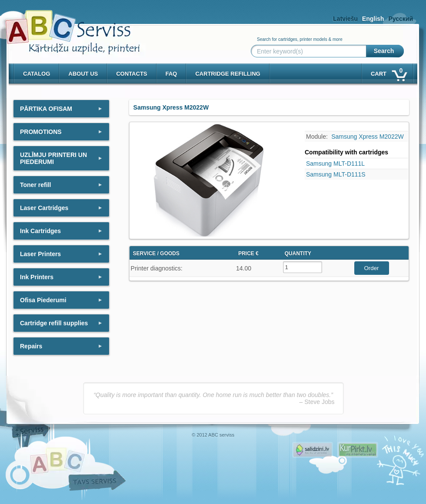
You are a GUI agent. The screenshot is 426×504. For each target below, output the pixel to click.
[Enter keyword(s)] (310, 51)
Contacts (131, 74)
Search (384, 51)
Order (371, 268)
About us (83, 74)
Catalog (37, 74)
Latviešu (345, 19)
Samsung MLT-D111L (335, 164)
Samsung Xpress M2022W (368, 137)
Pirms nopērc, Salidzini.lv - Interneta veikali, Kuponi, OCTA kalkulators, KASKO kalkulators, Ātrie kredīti (313, 450)
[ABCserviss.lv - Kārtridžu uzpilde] (65, 26)
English (373, 19)
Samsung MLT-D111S (336, 174)
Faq (171, 74)
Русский (401, 19)
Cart (388, 72)
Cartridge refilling (228, 74)
